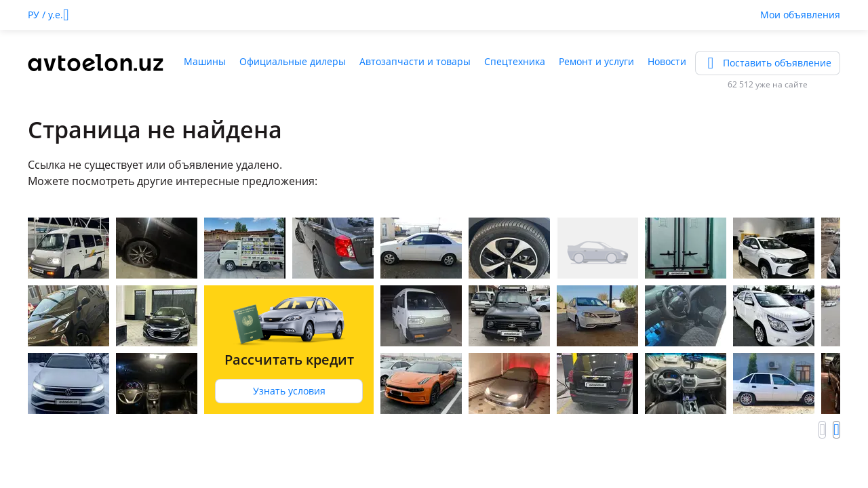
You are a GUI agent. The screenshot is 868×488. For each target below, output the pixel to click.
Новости (667, 61)
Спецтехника (515, 61)
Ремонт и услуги (596, 61)
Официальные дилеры (293, 61)
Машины (205, 61)
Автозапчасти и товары (415, 61)
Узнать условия (289, 391)
